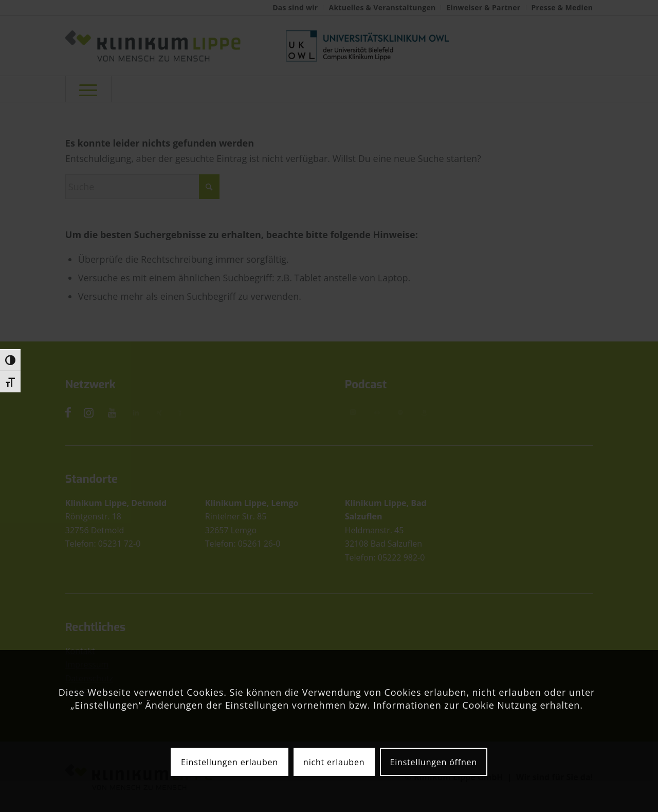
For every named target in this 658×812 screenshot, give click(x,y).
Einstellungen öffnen (434, 762)
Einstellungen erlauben (230, 762)
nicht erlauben (334, 762)
